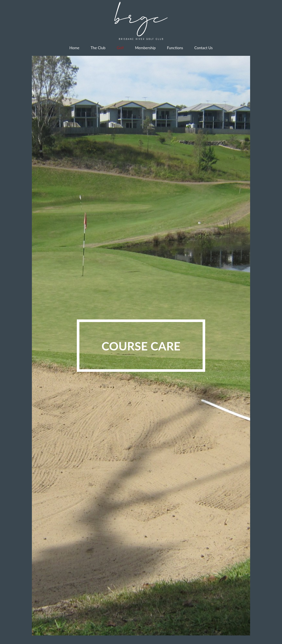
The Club (98, 48)
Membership (145, 48)
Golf (120, 48)
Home (74, 48)
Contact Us (203, 48)
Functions (175, 48)
